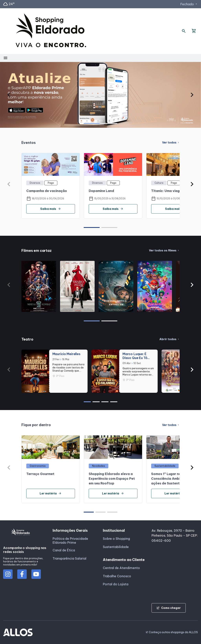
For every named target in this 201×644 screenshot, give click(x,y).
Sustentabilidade (116, 547)
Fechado (189, 4)
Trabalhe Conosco (117, 576)
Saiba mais (51, 209)
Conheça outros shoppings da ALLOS (172, 632)
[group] (100, 95)
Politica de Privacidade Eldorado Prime (70, 541)
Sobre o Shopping (116, 539)
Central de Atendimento (121, 568)
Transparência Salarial (69, 558)
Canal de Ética (64, 550)
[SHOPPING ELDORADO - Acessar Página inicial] (51, 31)
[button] (9, 95)
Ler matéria (51, 493)
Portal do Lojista (116, 584)
